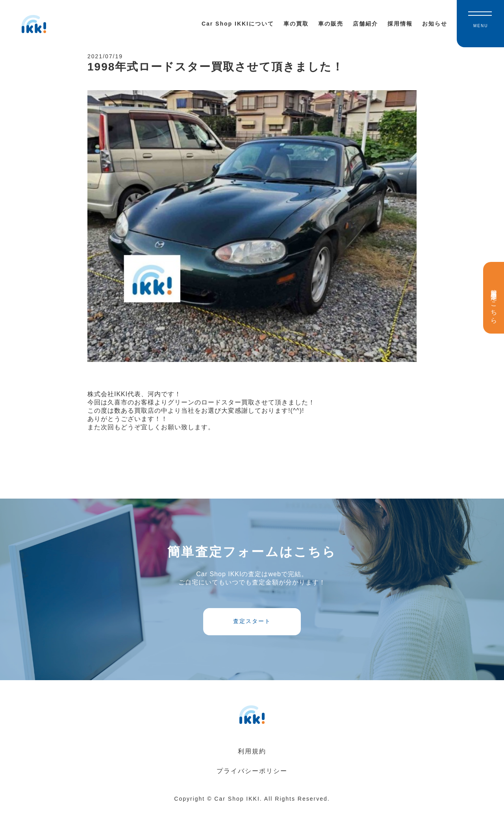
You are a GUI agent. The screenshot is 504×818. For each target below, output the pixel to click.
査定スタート (252, 629)
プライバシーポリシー (252, 781)
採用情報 (400, 24)
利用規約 (252, 761)
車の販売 (331, 24)
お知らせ (435, 24)
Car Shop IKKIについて (238, 24)
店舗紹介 (365, 24)
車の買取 (296, 24)
